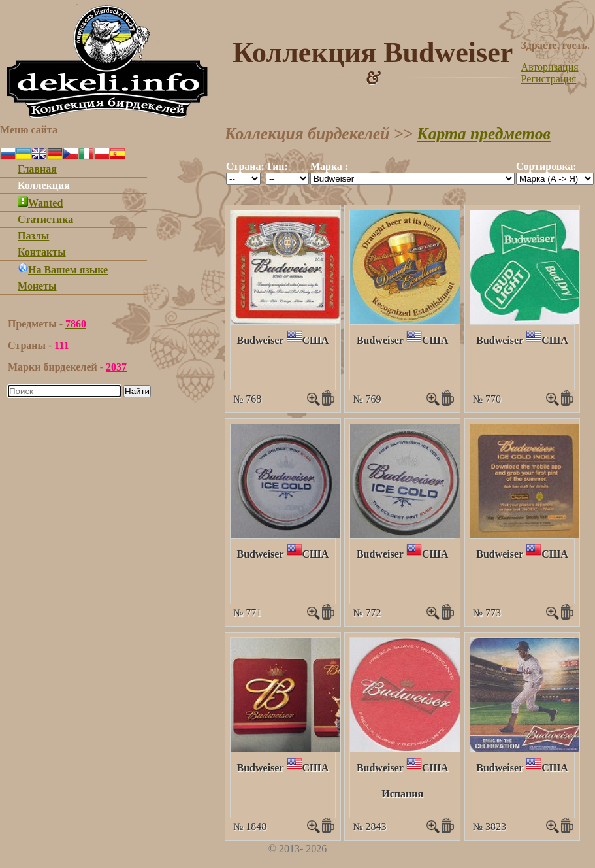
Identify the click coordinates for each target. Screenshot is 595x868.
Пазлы (33, 236)
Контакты (42, 252)
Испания (402, 794)
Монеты (37, 286)
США (316, 340)
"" (243, 179)
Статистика (45, 219)
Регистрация (549, 79)
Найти (137, 391)
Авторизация (550, 67)
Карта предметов (484, 134)
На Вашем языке (63, 270)
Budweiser (261, 340)
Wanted (40, 203)
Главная (37, 169)
